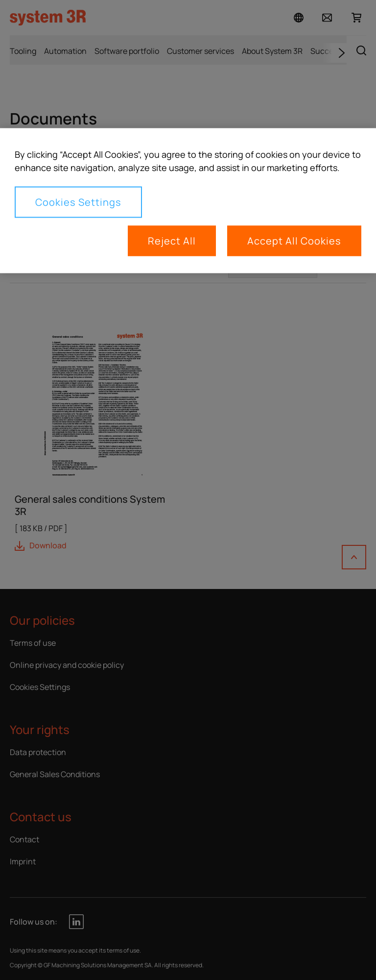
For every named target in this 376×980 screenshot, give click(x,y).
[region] (188, 201)
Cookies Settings (78, 202)
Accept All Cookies (294, 241)
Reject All (172, 241)
